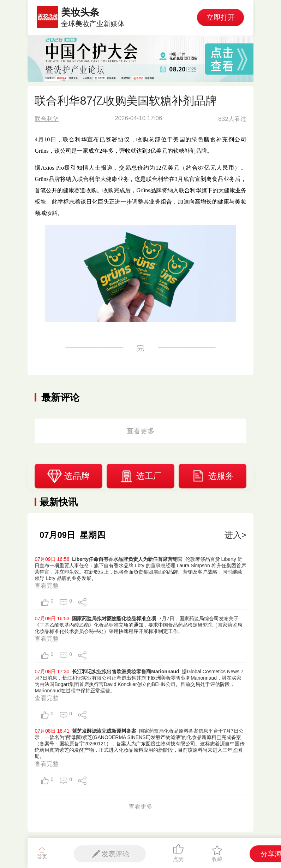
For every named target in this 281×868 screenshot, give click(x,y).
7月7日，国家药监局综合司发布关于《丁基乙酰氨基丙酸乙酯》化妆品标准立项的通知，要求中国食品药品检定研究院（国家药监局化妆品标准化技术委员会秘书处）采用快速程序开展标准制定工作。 (138, 625)
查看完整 (47, 586)
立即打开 (221, 17)
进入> (235, 535)
